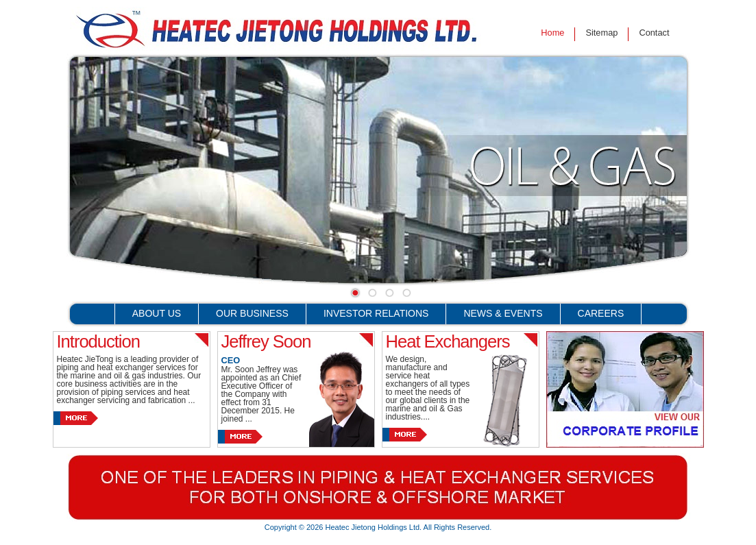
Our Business (252, 313)
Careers (601, 313)
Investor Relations (376, 313)
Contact (654, 33)
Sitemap (601, 33)
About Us (157, 313)
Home (552, 33)
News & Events (503, 313)
